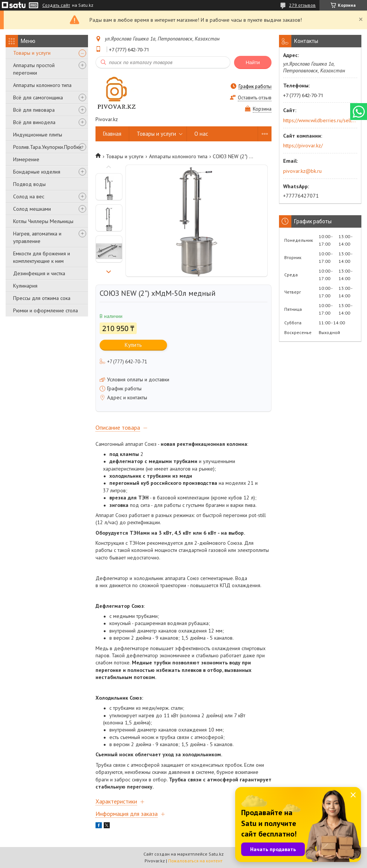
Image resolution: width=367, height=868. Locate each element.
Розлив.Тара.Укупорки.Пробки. (48, 147)
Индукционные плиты (38, 135)
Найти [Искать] (253, 62)
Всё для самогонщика (38, 97)
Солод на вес (29, 196)
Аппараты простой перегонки (34, 69)
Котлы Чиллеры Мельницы (43, 221)
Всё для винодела (34, 122)
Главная (112, 134)
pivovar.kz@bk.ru (302, 171)
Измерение (26, 159)
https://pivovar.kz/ (303, 145)
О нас (201, 134)
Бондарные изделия (37, 172)
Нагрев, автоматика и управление (37, 237)
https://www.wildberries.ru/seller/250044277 (320, 120)
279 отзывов (302, 5)
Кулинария (25, 286)
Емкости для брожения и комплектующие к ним (42, 257)
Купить (133, 345)
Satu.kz (216, 854)
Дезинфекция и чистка (39, 273)
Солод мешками (32, 209)
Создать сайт (56, 5)
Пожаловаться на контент (195, 861)
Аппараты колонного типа (42, 85)
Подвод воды (29, 184)
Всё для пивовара (34, 110)
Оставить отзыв (255, 98)
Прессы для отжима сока (42, 298)
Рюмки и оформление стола (46, 310)
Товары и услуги (32, 53)
